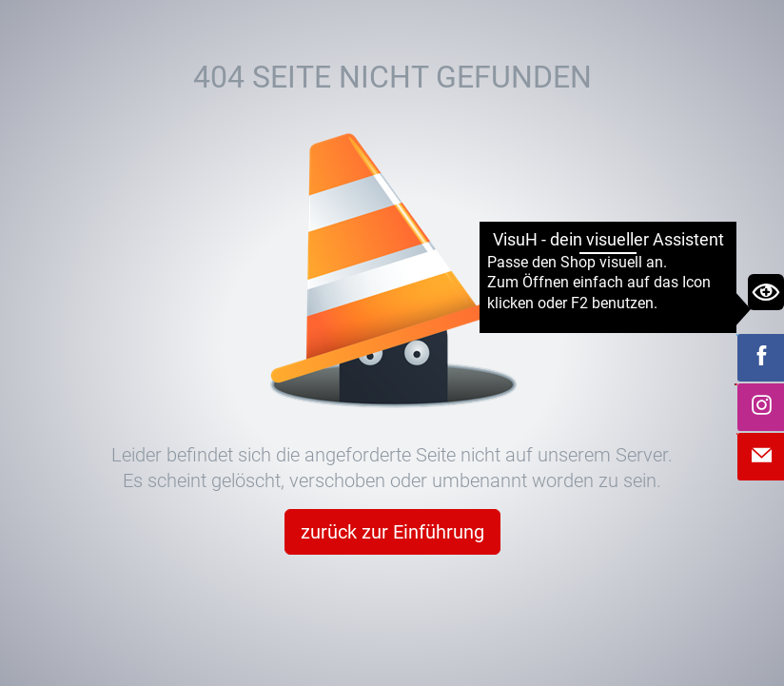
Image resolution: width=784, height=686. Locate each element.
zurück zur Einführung (392, 532)
